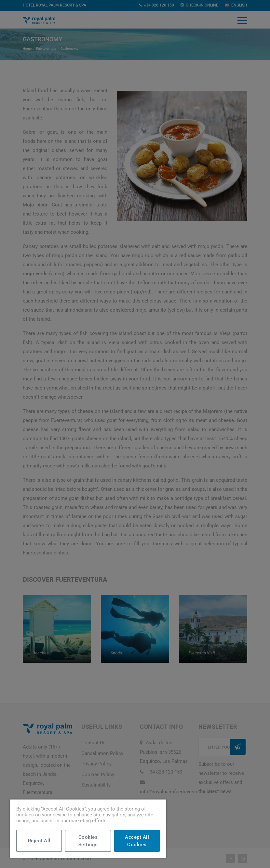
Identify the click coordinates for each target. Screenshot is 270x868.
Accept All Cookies (137, 841)
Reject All (39, 841)
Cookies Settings (88, 841)
